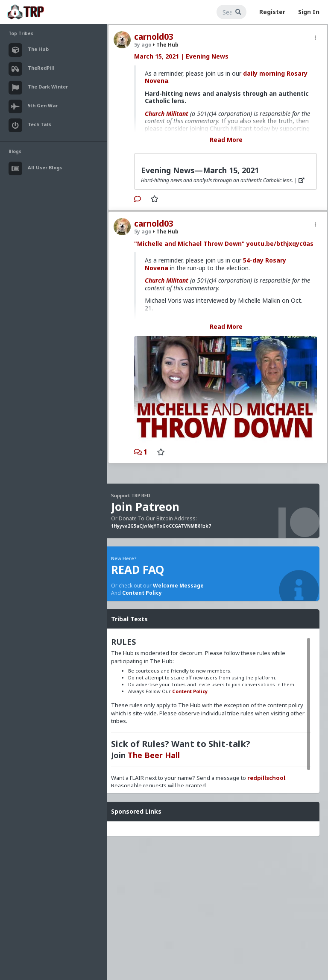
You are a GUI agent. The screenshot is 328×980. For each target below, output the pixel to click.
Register (272, 12)
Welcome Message (178, 586)
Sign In (309, 12)
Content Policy (142, 593)
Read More (226, 140)
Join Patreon (145, 507)
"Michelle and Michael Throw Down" (189, 244)
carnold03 (154, 37)
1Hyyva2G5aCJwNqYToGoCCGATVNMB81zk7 (161, 526)
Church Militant (167, 114)
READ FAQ (138, 570)
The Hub (166, 45)
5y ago (143, 45)
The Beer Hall (154, 755)
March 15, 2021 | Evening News (181, 56)
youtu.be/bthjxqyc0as (280, 244)
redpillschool (266, 778)
